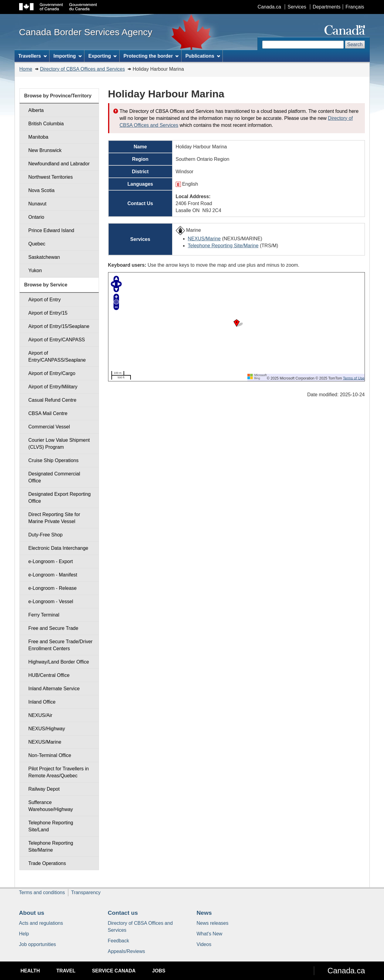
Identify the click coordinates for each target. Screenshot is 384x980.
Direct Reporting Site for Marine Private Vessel (54, 518)
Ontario (36, 217)
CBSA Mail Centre (48, 413)
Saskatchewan (44, 257)
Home (26, 69)
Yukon (35, 270)
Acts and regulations (41, 923)
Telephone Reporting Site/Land (51, 826)
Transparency (86, 892)
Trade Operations (47, 863)
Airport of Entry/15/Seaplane (59, 326)
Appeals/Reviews (126, 951)
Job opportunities (38, 944)
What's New (210, 934)
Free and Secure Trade (53, 628)
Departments (327, 7)
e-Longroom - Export (51, 561)
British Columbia (46, 124)
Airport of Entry (44, 300)
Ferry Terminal (44, 615)
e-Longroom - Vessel (51, 602)
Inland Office (42, 702)
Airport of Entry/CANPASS (56, 340)
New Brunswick (45, 150)
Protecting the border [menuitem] (151, 56)
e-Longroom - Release (52, 588)
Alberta (36, 110)
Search (355, 44)
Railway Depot (44, 789)
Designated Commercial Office (54, 477)
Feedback (118, 941)
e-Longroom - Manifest (53, 575)
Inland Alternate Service (54, 689)
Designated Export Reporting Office (59, 498)
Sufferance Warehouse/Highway (51, 806)
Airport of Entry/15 (48, 313)
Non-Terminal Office (50, 755)
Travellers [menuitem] (32, 56)
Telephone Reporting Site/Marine (223, 246)
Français (355, 7)
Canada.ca (269, 7)
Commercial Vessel (49, 427)
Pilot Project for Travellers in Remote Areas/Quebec (58, 772)
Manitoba (38, 137)
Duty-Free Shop (45, 535)
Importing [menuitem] (68, 56)
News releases (213, 923)
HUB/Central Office (49, 675)
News (204, 913)
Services (297, 7)
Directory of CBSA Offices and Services (83, 69)
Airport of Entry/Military (53, 387)
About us (32, 913)
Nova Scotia (41, 190)
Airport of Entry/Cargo (52, 373)
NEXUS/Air (40, 715)
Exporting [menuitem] (103, 56)
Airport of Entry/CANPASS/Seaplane (57, 357)
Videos (204, 944)
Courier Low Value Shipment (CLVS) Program (59, 444)
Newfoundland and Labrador (59, 164)
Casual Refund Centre (52, 400)
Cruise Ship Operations (53, 460)
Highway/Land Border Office (59, 662)
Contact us (123, 913)
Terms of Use (354, 378)
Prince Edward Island (51, 230)
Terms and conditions (42, 892)
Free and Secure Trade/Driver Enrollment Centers (60, 645)
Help (24, 934)
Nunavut (37, 204)
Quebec (37, 244)
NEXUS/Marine (204, 239)
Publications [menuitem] (203, 56)
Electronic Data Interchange (58, 548)
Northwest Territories (50, 177)
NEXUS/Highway (47, 729)
